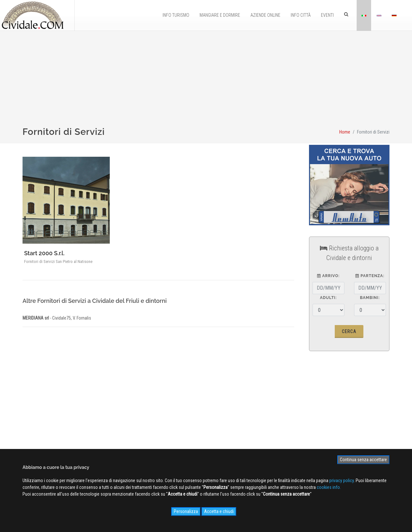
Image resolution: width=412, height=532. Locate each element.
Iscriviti (333, 405)
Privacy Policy (123, 439)
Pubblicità (120, 420)
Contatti (118, 429)
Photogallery (205, 420)
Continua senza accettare (363, 460)
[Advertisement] (206, 82)
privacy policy (342, 481)
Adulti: (328, 298)
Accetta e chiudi (219, 511)
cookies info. (329, 487)
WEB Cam (202, 411)
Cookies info (122, 448)
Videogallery (205, 429)
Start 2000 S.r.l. (44, 253)
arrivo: (328, 276)
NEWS (199, 439)
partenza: (370, 276)
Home (345, 132)
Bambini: (370, 298)
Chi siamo (120, 411)
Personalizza (186, 511)
